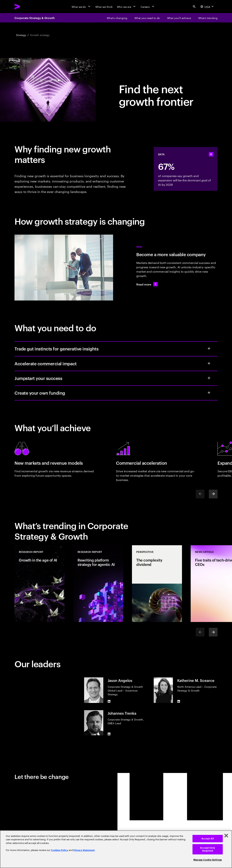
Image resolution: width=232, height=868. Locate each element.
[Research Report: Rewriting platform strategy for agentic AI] (98, 584)
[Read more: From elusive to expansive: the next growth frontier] (147, 284)
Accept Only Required (208, 849)
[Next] (213, 494)
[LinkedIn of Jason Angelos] (109, 701)
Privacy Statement (84, 850)
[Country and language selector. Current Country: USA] (207, 7)
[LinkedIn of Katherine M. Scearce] (179, 701)
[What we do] (81, 7)
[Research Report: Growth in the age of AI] (40, 584)
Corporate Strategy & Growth (35, 18)
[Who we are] (127, 7)
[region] (116, 849)
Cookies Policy (60, 850)
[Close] (226, 836)
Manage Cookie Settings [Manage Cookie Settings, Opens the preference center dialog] (208, 860)
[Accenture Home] (26, 7)
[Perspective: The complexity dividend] (157, 584)
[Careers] (148, 7)
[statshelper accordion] (211, 154)
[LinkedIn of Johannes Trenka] (109, 734)
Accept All (208, 839)
